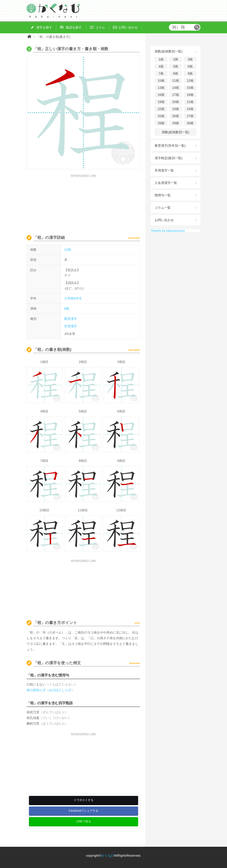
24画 (190, 109)
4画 (161, 66)
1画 (161, 59)
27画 (190, 116)
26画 (176, 116)
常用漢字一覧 (164, 170)
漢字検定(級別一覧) (168, 158)
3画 (190, 59)
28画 (161, 123)
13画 (161, 88)
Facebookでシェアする (84, 811)
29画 (176, 123)
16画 (161, 95)
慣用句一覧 (163, 195)
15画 (190, 88)
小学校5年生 (73, 298)
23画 (176, 109)
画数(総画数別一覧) (176, 132)
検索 (197, 27)
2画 (176, 59)
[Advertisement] (83, 202)
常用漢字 (71, 326)
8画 (176, 74)
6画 (190, 66)
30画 (190, 123)
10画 (161, 81)
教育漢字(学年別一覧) (170, 146)
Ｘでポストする (84, 800)
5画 (176, 66)
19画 (161, 102)
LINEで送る (84, 821)
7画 (161, 74)
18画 (190, 95)
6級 (67, 309)
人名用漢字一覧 (166, 183)
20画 (176, 102)
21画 (190, 102)
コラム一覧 (163, 208)
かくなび (108, 856)
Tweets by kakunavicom (168, 231)
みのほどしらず (60, 690)
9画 (190, 74)
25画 (161, 116)
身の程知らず (36, 690)
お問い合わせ (164, 220)
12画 (68, 250)
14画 (176, 88)
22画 (161, 109)
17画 (176, 95)
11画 (176, 81)
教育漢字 (71, 319)
